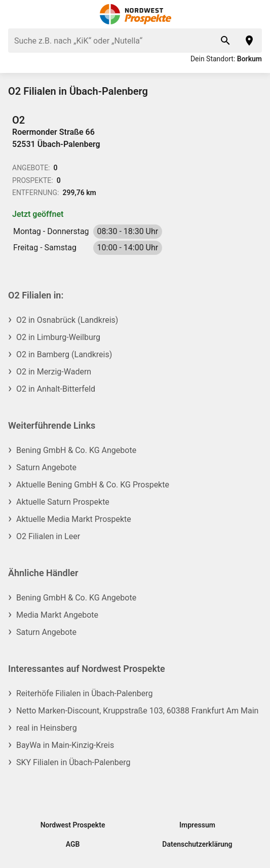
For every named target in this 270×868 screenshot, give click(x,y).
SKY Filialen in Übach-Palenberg (73, 762)
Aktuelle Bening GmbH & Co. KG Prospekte (93, 485)
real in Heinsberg (47, 728)
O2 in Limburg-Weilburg (58, 337)
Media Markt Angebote (57, 615)
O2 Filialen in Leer (48, 536)
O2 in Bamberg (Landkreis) (64, 354)
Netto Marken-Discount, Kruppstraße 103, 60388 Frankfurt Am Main (137, 711)
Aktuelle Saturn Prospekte (63, 502)
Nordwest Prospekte (73, 825)
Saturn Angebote (46, 467)
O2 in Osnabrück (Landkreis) (67, 320)
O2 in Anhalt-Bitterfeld (56, 389)
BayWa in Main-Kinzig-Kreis (65, 745)
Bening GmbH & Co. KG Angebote (76, 450)
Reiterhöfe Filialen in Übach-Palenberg (85, 693)
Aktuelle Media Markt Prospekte (74, 519)
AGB (73, 844)
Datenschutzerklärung (197, 844)
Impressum (197, 825)
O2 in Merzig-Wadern (54, 372)
